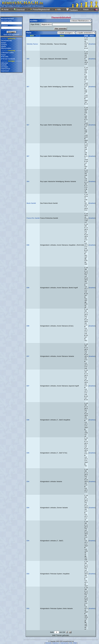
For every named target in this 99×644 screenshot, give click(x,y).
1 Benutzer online (7, 53)
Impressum (5, 71)
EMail (75, 643)
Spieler (4, 46)
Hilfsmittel (5, 63)
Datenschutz (6, 69)
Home (5, 10)
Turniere (4, 45)
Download (19, 10)
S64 (28, 181)
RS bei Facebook (9, 59)
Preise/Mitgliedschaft (40, 10)
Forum (86, 10)
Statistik (4, 65)
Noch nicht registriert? (11, 35)
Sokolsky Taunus (32, 44)
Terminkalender (7, 41)
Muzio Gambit (31, 203)
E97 (28, 356)
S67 (28, 87)
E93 (28, 574)
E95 (28, 453)
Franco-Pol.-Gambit (33, 218)
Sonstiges (5, 67)
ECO (32, 36)
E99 (28, 245)
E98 (28, 326)
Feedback (72, 10)
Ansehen (92, 44)
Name (62, 36)
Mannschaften (6, 48)
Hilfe (58, 10)
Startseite (48, 643)
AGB (71, 643)
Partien (4, 43)
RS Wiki (5, 57)
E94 (28, 481)
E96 (28, 420)
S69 (28, 59)
